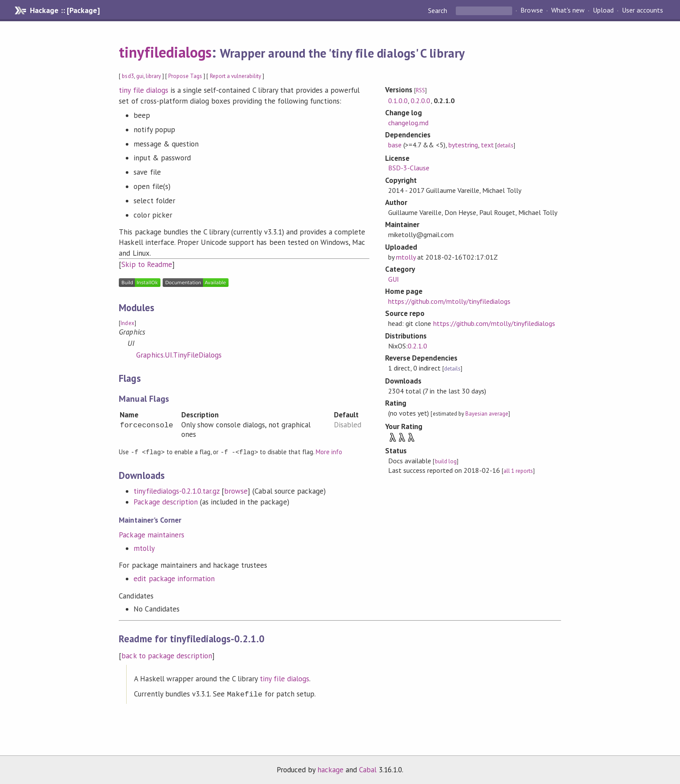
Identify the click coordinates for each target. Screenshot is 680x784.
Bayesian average (487, 414)
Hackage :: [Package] (65, 10)
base (395, 145)
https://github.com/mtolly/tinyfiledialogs (449, 301)
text (487, 145)
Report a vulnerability (236, 76)
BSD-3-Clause (409, 168)
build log (446, 461)
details (505, 145)
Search (438, 10)
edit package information (174, 578)
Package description (165, 501)
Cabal (368, 768)
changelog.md (408, 123)
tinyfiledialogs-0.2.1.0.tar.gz (177, 491)
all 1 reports (518, 471)
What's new (568, 10)
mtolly (144, 548)
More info (329, 452)
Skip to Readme (147, 264)
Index (127, 323)
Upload (603, 10)
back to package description (167, 655)
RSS (420, 90)
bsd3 (128, 76)
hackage (330, 768)
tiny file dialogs (143, 90)
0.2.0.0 (420, 101)
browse (236, 491)
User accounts (642, 10)
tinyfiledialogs (165, 52)
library (153, 76)
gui (140, 76)
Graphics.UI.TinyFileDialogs (179, 355)
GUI (394, 279)
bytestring (463, 145)
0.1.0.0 (398, 101)
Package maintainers (151, 534)
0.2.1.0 (417, 346)
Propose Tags (185, 76)
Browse (531, 10)
